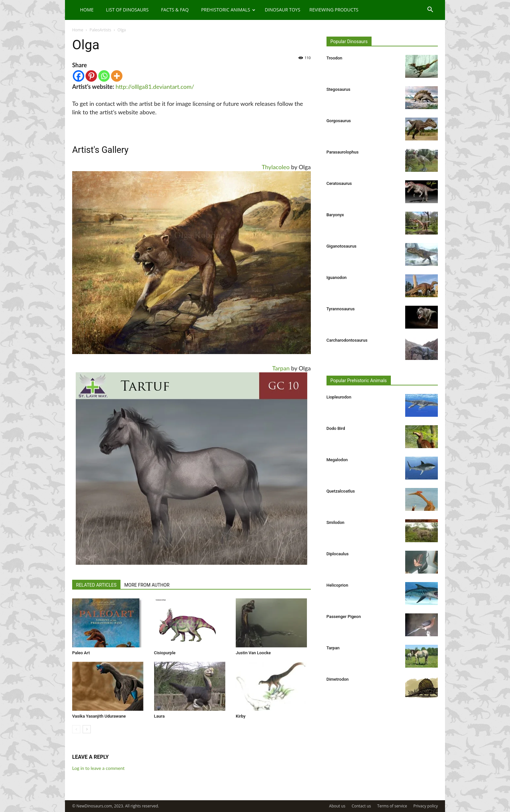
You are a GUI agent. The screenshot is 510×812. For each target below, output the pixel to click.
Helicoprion (337, 585)
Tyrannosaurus (341, 309)
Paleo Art (81, 653)
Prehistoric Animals (228, 10)
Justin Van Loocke (253, 653)
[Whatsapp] (104, 76)
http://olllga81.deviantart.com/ (155, 87)
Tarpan (281, 368)
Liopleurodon (339, 397)
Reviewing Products (334, 10)
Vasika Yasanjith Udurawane (99, 716)
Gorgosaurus (339, 121)
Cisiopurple (165, 653)
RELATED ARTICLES (96, 585)
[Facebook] (79, 76)
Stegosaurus (338, 89)
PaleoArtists (100, 30)
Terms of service (392, 806)
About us (337, 806)
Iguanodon (337, 277)
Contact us (361, 806)
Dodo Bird (336, 428)
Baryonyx (335, 215)
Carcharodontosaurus (347, 340)
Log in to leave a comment (98, 768)
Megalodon (337, 460)
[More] (117, 76)
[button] (430, 10)
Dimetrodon (338, 679)
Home (87, 10)
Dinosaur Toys (283, 10)
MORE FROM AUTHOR (147, 585)
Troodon (335, 58)
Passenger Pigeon (344, 617)
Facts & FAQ (175, 10)
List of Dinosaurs (127, 10)
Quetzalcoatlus (341, 491)
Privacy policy (426, 806)
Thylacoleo (276, 167)
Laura (159, 716)
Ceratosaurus (339, 183)
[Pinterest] (91, 76)
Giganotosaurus (342, 246)
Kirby (241, 716)
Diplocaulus (338, 554)
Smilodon (335, 522)
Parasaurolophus (343, 152)
